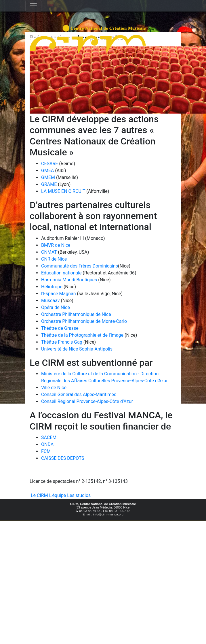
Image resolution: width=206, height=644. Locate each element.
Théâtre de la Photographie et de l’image (82, 335)
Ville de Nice (54, 388)
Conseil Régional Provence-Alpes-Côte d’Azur (87, 401)
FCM (46, 451)
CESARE (49, 164)
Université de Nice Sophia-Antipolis (77, 349)
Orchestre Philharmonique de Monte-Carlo (84, 321)
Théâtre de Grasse (60, 328)
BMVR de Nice (56, 245)
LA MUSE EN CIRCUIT (63, 191)
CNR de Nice (54, 259)
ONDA (47, 444)
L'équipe (58, 495)
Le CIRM (39, 495)
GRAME (49, 184)
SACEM (49, 437)
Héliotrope (52, 287)
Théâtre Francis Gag (62, 342)
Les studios (79, 495)
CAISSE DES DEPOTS (63, 458)
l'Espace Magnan (59, 294)
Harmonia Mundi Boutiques (69, 280)
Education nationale (62, 273)
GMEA (47, 171)
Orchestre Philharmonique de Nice (76, 314)
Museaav (50, 301)
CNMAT (49, 252)
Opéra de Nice (56, 307)
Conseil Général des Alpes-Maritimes (79, 395)
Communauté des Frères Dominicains (80, 266)
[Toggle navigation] (33, 6)
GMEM (48, 177)
